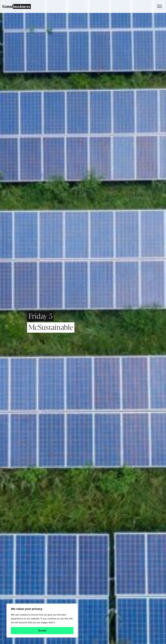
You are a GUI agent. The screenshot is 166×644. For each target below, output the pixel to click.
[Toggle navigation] (159, 6)
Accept (42, 631)
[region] (42, 621)
